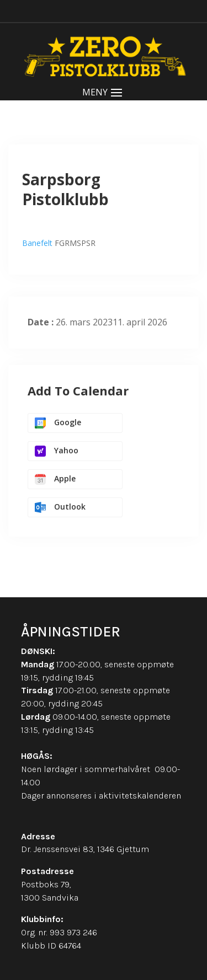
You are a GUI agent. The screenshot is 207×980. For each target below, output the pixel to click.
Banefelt (37, 243)
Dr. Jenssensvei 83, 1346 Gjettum (85, 849)
